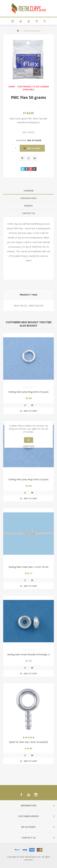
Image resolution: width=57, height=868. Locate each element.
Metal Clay (34, 306)
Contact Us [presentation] (28, 213)
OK (29, 440)
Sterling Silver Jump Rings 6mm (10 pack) (28, 392)
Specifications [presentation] (28, 198)
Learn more (29, 446)
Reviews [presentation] (28, 206)
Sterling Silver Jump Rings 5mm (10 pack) (28, 479)
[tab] (28, 191)
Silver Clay (19, 306)
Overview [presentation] (29, 191)
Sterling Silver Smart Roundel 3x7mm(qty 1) (29, 654)
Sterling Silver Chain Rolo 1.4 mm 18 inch (28, 567)
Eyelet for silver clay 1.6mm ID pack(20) (28, 742)
